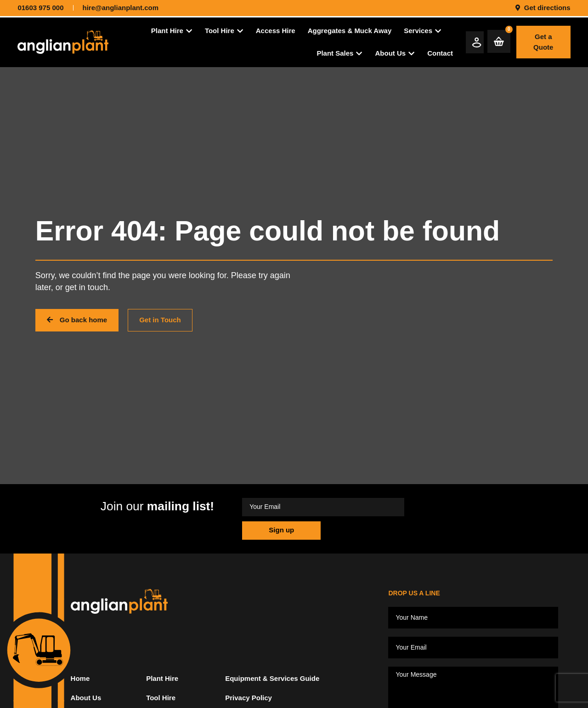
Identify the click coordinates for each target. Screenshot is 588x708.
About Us (86, 704)
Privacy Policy (249, 704)
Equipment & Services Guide (272, 684)
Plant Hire (162, 684)
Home (80, 684)
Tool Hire (161, 704)
